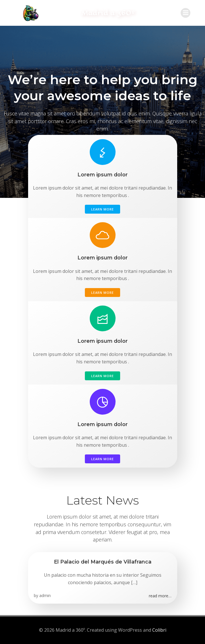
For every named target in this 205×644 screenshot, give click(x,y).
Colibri (159, 630)
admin (45, 595)
